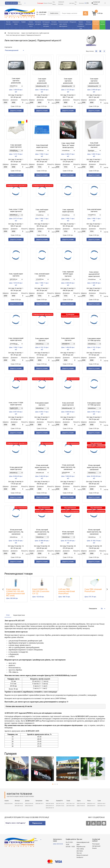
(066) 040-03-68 (58, 844)
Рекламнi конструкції (54, 23)
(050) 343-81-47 (50, 806)
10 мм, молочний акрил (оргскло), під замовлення (42, 467)
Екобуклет (80, 857)
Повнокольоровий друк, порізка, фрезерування (63, 24)
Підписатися (37, 823)
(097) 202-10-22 (19, 806)
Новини (46, 3)
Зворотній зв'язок (11, 3)
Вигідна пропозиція (89, 23)
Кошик (94, 848)
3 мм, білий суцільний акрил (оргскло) (94, 145)
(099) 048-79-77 (40, 804)
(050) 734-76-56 (81, 804)
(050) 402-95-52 (19, 804)
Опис (8, 615)
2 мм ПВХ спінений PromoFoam (93, 590)
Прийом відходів (103, 23)
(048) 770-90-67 (81, 806)
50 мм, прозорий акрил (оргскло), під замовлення (94, 532)
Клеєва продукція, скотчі (31, 24)
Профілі (24, 22)
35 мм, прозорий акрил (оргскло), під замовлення (42, 532)
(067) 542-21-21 (102, 806)
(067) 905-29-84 (70, 806)
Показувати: (93, 609)
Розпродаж (40, 3)
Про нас (79, 853)
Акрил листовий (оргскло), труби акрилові (35, 33)
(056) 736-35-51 (29, 806)
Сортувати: (8, 47)
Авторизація (96, 846)
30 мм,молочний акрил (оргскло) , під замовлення (16, 532)
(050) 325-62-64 (8, 804)
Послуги (50, 3)
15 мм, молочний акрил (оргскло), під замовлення (68, 467)
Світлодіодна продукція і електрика (46, 24)
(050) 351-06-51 (102, 804)
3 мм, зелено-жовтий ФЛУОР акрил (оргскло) (94, 274)
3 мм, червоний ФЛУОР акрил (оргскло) (68, 274)
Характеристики (19, 615)
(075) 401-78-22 (60, 806)
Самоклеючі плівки (16, 23)
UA (85, 3)
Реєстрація (96, 844)
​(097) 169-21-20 (70, 804)
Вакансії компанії (82, 855)
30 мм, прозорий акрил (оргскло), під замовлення (94, 467)
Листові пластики (8, 23)
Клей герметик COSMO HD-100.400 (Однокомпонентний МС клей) (15, 592)
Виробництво (81, 847)
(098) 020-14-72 (91, 804)
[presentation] (64, 825)
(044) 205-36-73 (50, 808)
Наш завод (80, 849)
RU (88, 3)
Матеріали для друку (38, 23)
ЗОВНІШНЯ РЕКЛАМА (96, 23)
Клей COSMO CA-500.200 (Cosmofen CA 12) (41, 591)
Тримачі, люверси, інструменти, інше (81, 25)
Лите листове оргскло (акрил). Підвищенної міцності (23, 35)
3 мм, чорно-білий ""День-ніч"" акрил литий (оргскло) (68, 145)
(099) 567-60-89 (50, 804)
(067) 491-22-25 (60, 804)
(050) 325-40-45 (29, 804)
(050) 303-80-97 (91, 806)
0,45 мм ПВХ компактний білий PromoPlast (67, 591)
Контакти (82, 3)
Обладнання (73, 22)
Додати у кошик (16, 111)
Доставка (72, 3)
